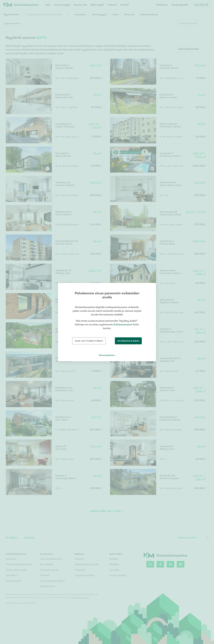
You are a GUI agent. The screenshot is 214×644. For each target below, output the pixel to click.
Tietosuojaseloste (106, 355)
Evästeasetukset (123, 325)
